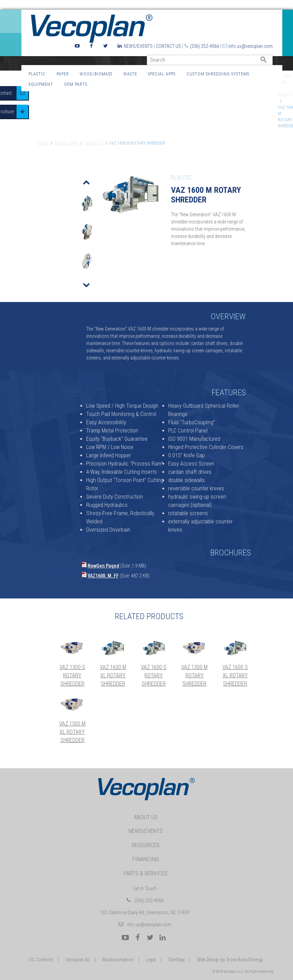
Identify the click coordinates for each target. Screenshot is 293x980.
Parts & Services (146, 873)
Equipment (41, 84)
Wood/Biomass (96, 74)
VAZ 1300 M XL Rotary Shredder (72, 732)
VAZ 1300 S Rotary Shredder (72, 675)
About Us (146, 817)
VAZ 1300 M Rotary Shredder (194, 675)
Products (94, 143)
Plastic (37, 74)
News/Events (138, 46)
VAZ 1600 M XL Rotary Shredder (113, 675)
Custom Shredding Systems (218, 74)
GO (270, 61)
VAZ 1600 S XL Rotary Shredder (235, 675)
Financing (146, 859)
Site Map (176, 960)
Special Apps (162, 74)
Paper (63, 74)
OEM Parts (76, 84)
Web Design (208, 960)
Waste (130, 74)
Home (43, 143)
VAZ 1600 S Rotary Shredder (154, 675)
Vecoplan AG (78, 960)
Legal (151, 960)
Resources (146, 845)
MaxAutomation (118, 960)
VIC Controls (41, 960)
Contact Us (168, 46)
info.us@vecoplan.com (250, 46)
